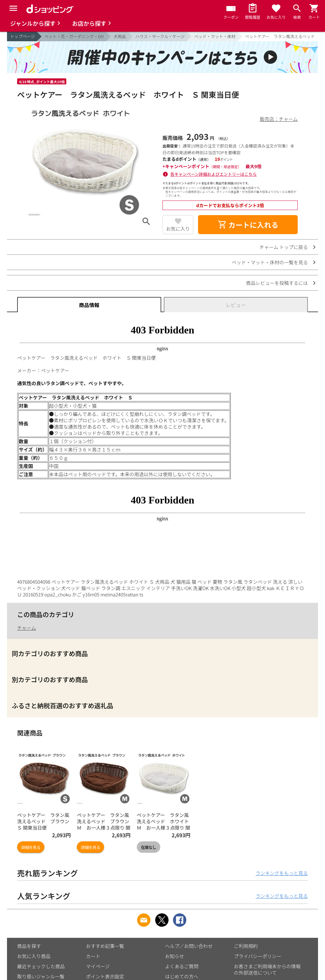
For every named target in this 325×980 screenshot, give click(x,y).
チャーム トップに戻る (284, 247)
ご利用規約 (246, 946)
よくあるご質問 (182, 966)
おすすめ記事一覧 (105, 946)
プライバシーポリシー (258, 956)
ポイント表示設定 (105, 976)
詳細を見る (31, 847)
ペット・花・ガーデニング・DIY (74, 36)
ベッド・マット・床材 (215, 36)
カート (93, 956)
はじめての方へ (182, 976)
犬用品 (120, 36)
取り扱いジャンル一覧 (41, 976)
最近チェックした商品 (41, 966)
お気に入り (178, 229)
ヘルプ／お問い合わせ (189, 946)
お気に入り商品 (34, 956)
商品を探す (29, 946)
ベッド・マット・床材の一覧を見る (270, 262)
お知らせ (175, 956)
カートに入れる (248, 225)
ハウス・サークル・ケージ (160, 36)
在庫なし (149, 847)
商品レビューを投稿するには (277, 283)
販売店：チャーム (279, 119)
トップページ (23, 36)
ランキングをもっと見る (282, 873)
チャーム (27, 628)
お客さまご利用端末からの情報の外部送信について (267, 969)
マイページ (98, 966)
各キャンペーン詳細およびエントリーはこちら (214, 174)
